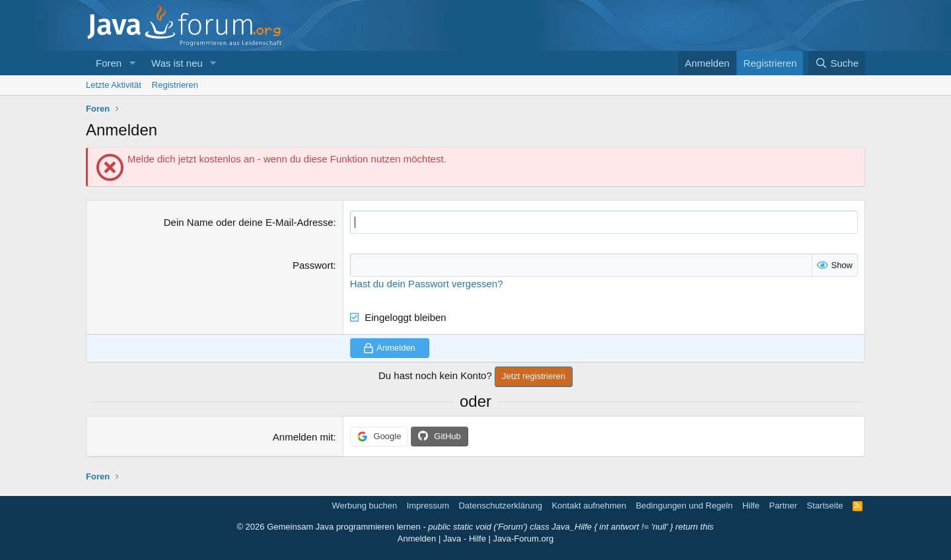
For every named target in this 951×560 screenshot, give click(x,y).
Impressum (428, 506)
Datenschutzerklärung (500, 506)
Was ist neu (177, 63)
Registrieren (175, 85)
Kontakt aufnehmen (589, 506)
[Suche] (837, 63)
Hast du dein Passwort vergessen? (427, 284)
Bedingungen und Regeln (685, 506)
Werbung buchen (364, 506)
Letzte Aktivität (114, 85)
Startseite (825, 506)
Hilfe (751, 506)
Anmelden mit (303, 437)
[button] (132, 63)
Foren (109, 63)
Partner (783, 506)
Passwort (313, 265)
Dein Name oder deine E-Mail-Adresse (249, 222)
